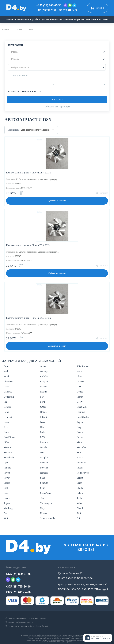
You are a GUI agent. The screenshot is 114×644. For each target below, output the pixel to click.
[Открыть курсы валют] (98, 638)
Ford (42, 402)
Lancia (80, 432)
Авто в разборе (32, 19)
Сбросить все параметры (57, 107)
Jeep (6, 427)
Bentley (44, 371)
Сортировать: (14, 130)
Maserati (8, 447)
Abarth (80, 508)
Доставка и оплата (51, 19)
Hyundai (8, 417)
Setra (43, 488)
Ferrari (80, 397)
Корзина (97, 8)
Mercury (8, 452)
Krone (7, 432)
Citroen (19, 30)
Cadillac (44, 376)
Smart (7, 493)
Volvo (80, 503)
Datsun (44, 392)
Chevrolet (8, 382)
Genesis (7, 407)
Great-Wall (82, 407)
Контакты (103, 19)
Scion (79, 483)
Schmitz (44, 483)
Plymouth (81, 463)
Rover (7, 478)
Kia (42, 427)
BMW (80, 371)
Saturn (80, 478)
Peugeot (44, 463)
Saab (43, 478)
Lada (43, 432)
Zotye (43, 508)
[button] (57, 52)
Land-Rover (9, 437)
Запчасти (11, 19)
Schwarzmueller (48, 518)
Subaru (80, 493)
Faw (42, 397)
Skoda (80, 488)
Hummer (81, 412)
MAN (79, 442)
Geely (80, 402)
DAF (79, 387)
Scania (7, 483)
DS (78, 518)
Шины (20, 19)
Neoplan (44, 458)
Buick (7, 376)
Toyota (7, 503)
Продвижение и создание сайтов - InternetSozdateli (28, 626)
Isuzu (6, 422)
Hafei (6, 412)
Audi (6, 371)
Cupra (7, 366)
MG (42, 452)
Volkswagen (46, 503)
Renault (44, 473)
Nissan (80, 458)
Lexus (80, 437)
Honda (43, 412)
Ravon (7, 473)
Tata (42, 498)
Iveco (43, 422)
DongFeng (9, 397)
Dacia (6, 387)
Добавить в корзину (57, 201)
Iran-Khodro (83, 417)
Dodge (80, 392)
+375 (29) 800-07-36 (49, 5)
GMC (43, 407)
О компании (90, 19)
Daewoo (44, 387)
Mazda (43, 447)
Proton (80, 468)
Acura (43, 366)
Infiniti (43, 417)
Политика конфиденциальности (20, 622)
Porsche (44, 468)
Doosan (44, 513)
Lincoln (44, 442)
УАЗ (6, 518)
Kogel (80, 427)
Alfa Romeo (83, 366)
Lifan (6, 442)
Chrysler (44, 382)
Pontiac (7, 468)
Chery (80, 376)
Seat (6, 488)
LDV (43, 437)
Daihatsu (8, 392)
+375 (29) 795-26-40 (46, 10)
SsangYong (46, 493)
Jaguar (80, 422)
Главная (6, 30)
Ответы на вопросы (72, 19)
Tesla (79, 498)
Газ (5, 513)
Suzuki (7, 498)
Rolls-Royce (83, 473)
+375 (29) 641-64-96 (67, 10)
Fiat (6, 402)
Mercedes (81, 447)
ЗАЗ (79, 513)
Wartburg (8, 508)
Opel (6, 463)
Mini (79, 452)
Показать (57, 100)
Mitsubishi (9, 458)
